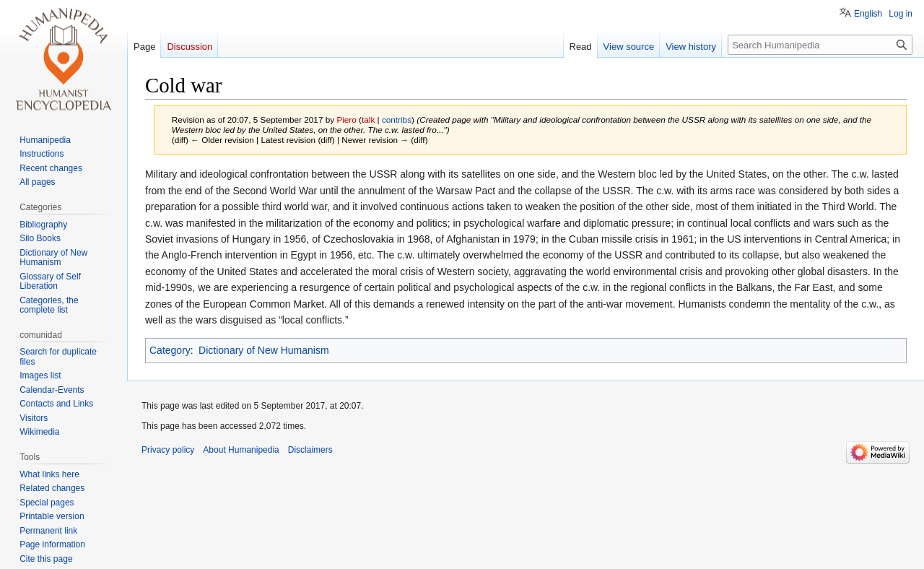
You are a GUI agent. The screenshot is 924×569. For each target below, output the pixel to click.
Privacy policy (168, 450)
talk (368, 120)
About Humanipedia (241, 450)
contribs (397, 120)
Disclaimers (310, 450)
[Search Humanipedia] (820, 45)
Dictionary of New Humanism (264, 350)
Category (170, 350)
